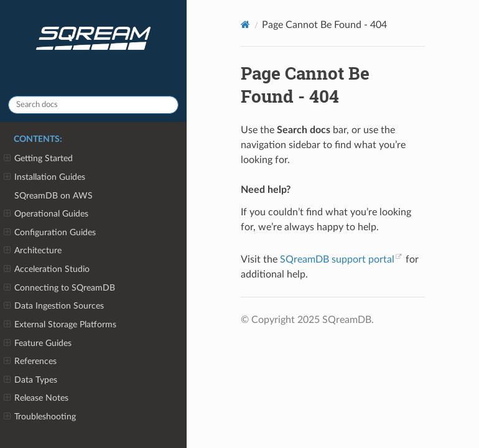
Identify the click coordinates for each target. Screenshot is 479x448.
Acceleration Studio (47, 269)
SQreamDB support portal (337, 259)
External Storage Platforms (60, 325)
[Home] (245, 25)
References (30, 362)
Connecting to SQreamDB (59, 288)
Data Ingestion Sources (54, 306)
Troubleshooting (40, 417)
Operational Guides (46, 214)
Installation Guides (44, 177)
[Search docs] (93, 105)
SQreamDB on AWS (53, 196)
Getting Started (38, 159)
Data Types (30, 380)
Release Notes (36, 398)
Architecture (33, 251)
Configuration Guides (50, 233)
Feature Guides (38, 343)
